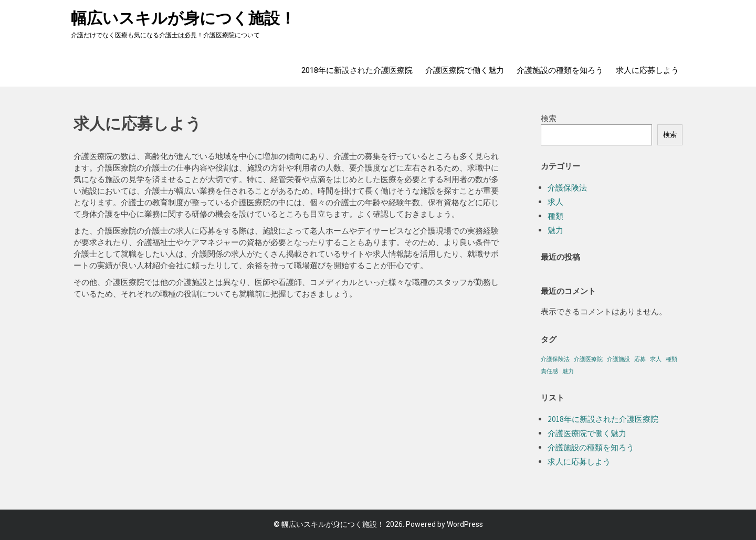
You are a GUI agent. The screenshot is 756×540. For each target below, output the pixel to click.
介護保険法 (567, 188)
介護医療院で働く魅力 (465, 70)
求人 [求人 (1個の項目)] (656, 359)
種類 (555, 216)
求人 (555, 202)
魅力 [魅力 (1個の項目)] (568, 371)
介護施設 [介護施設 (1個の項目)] (618, 359)
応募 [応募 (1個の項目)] (640, 359)
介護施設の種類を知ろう (560, 70)
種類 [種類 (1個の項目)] (671, 359)
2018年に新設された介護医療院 (357, 70)
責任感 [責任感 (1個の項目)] (549, 371)
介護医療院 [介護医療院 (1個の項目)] (588, 359)
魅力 (555, 230)
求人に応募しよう (647, 70)
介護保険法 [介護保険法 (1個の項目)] (555, 359)
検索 (549, 118)
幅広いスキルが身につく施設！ (183, 18)
